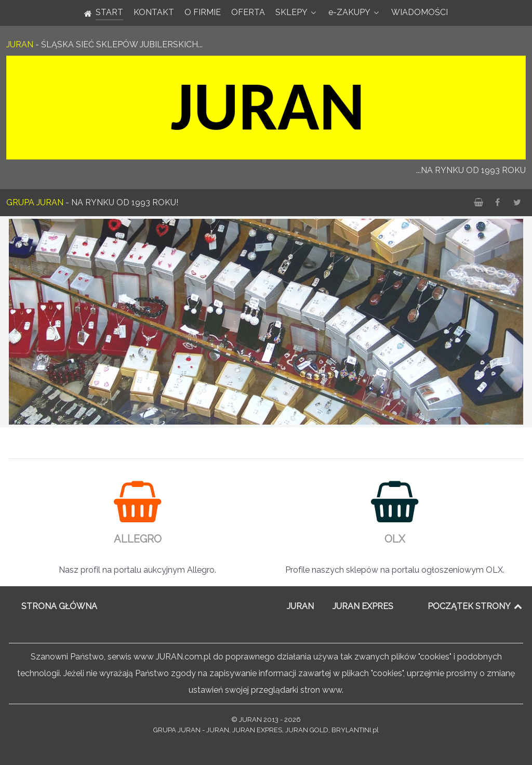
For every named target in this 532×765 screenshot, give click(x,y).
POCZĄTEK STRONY (475, 606)
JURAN (300, 606)
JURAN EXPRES (363, 606)
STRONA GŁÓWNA (59, 606)
